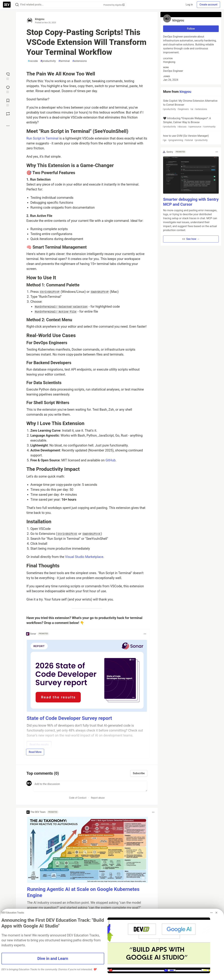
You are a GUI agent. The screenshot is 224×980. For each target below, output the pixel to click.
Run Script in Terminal (42, 138)
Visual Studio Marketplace (84, 557)
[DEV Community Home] (7, 5)
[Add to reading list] (8, 102)
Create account (208, 5)
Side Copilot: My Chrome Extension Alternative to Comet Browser (191, 105)
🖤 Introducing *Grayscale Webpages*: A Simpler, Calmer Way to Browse (191, 123)
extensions (79, 61)
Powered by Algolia (114, 5)
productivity (48, 61)
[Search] (17, 5)
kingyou (40, 19)
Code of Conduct (78, 798)
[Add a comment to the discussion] (90, 786)
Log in (189, 5)
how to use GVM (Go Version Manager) (191, 138)
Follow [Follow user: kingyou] (191, 29)
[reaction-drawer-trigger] (8, 76)
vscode (33, 61)
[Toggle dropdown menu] (145, 634)
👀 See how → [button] (191, 239)
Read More (35, 752)
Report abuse (98, 798)
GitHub (111, 460)
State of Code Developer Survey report (69, 718)
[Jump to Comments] (8, 89)
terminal (64, 61)
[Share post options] (8, 126)
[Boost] (8, 114)
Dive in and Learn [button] (53, 959)
